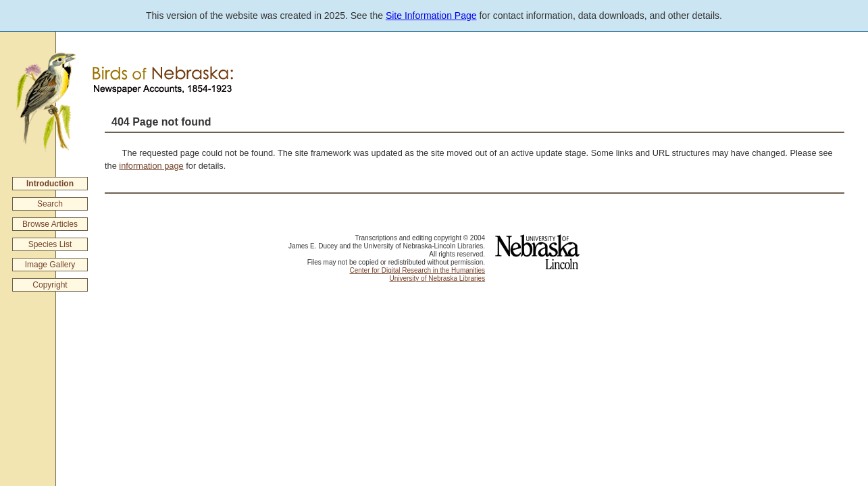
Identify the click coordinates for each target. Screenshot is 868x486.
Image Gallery (50, 265)
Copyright (50, 285)
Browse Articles (50, 224)
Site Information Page (431, 16)
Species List (50, 244)
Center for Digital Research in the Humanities (417, 270)
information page (151, 166)
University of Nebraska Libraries (437, 278)
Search (50, 204)
